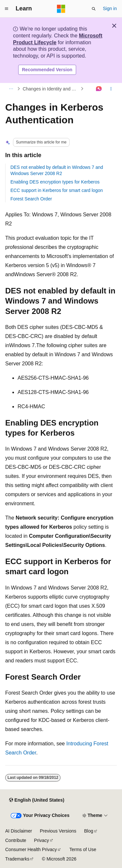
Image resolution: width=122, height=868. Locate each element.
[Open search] (94, 9)
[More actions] (111, 89)
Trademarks (17, 859)
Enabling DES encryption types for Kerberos (55, 182)
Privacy (42, 840)
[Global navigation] (7, 9)
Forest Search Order (31, 199)
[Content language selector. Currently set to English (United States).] (37, 800)
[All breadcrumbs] (11, 89)
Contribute (16, 840)
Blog (89, 831)
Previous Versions (58, 831)
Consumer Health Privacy (31, 849)
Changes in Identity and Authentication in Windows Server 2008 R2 (51, 89)
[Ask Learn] (99, 89)
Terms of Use (83, 849)
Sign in (110, 8)
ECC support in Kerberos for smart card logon (57, 190)
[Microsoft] (61, 9)
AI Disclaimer (19, 831)
